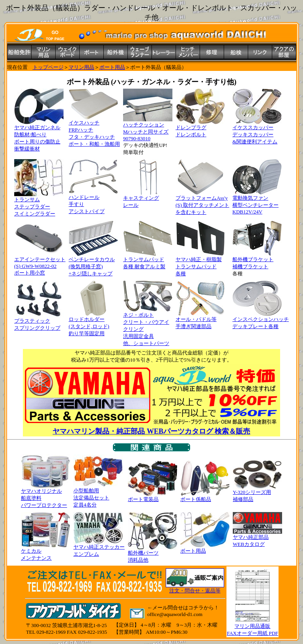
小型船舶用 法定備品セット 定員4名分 (98, 495)
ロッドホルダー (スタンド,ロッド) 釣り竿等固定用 (93, 324)
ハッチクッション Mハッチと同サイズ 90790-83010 (148, 129)
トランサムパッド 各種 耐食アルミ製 (148, 260)
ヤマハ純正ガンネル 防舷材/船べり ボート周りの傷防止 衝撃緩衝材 (39, 135)
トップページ (48, 67)
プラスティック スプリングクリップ (39, 322)
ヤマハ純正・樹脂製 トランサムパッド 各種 (200, 264)
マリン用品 (81, 67)
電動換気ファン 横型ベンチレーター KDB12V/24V (257, 202)
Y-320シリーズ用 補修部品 (257, 493)
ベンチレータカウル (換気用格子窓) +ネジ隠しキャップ (93, 264)
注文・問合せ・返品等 (195, 591)
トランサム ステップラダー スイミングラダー (39, 204)
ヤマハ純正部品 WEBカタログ (257, 538)
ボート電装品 (152, 497)
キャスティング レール (148, 199)
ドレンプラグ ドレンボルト (200, 128)
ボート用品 (112, 67)
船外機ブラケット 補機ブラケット (257, 260)
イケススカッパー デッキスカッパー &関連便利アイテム (257, 132)
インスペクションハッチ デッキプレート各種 (261, 320)
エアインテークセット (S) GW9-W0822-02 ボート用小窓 (40, 264)
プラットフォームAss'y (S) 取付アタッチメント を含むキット (202, 202)
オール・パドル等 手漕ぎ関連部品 (200, 320)
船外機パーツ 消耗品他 (152, 554)
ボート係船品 (205, 497)
